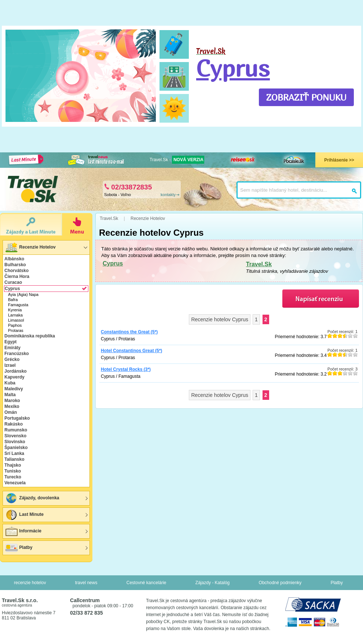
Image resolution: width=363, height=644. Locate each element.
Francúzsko (17, 354)
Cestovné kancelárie (146, 583)
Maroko (12, 401)
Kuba (10, 383)
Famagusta (18, 305)
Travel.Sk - (177, 160)
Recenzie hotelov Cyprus (220, 319)
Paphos (15, 325)
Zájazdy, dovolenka (32, 498)
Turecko (13, 477)
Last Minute (24, 515)
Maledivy (14, 389)
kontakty (168, 195)
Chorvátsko (16, 271)
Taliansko (14, 459)
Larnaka (15, 315)
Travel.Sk (259, 264)
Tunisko (13, 471)
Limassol (16, 320)
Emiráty (12, 348)
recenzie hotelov (30, 583)
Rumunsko (16, 430)
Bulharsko (15, 265)
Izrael (10, 365)
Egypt (10, 342)
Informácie (23, 531)
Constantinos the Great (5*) (129, 332)
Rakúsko (14, 424)
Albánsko (14, 259)
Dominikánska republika (30, 336)
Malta (10, 395)
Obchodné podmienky (280, 583)
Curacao (13, 282)
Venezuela (15, 483)
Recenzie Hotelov (30, 247)
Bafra (13, 300)
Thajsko (13, 465)
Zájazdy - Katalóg (212, 583)
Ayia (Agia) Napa (23, 294)
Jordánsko (16, 371)
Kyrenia (15, 310)
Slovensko (15, 436)
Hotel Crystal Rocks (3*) (126, 369)
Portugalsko (17, 418)
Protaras (16, 330)
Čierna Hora (17, 276)
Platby (19, 548)
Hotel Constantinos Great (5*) (131, 351)
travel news (86, 583)
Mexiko (12, 406)
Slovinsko (15, 442)
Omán (11, 412)
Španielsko (16, 448)
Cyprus (233, 68)
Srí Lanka (14, 453)
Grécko (12, 359)
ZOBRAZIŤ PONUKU (306, 97)
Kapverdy (14, 377)
